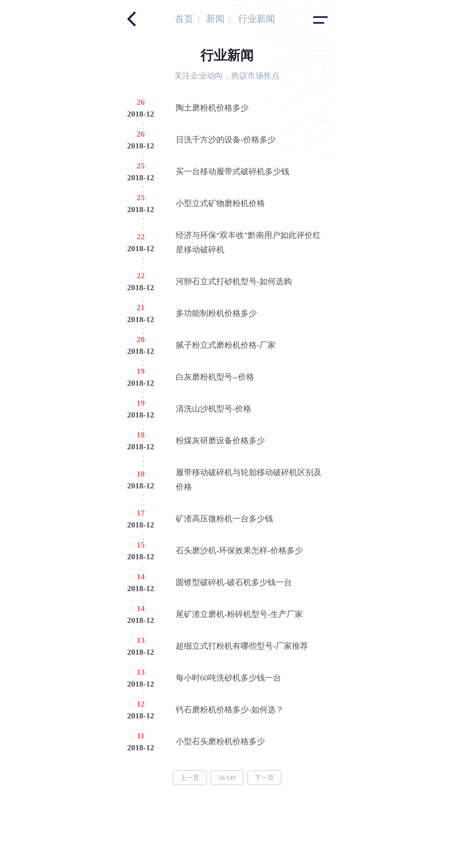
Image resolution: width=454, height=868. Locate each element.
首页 (184, 19)
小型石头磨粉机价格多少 (220, 741)
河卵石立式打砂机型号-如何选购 (234, 281)
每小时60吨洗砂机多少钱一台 (228, 678)
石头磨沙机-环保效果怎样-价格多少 (239, 550)
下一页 (264, 778)
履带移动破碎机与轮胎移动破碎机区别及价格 (249, 480)
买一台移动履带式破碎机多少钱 (233, 171)
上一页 (190, 778)
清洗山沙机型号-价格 (214, 409)
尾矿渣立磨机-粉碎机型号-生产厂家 (239, 614)
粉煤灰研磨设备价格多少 (220, 441)
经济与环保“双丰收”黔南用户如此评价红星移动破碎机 (248, 242)
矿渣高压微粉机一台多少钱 (224, 519)
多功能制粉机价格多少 (216, 313)
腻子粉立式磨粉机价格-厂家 (226, 345)
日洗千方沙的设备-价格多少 (226, 140)
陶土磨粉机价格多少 (212, 108)
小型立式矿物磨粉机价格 (220, 203)
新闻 (215, 19)
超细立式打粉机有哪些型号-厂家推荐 (242, 646)
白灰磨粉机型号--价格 (215, 377)
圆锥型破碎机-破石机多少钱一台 (234, 582)
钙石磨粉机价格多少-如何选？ (230, 710)
